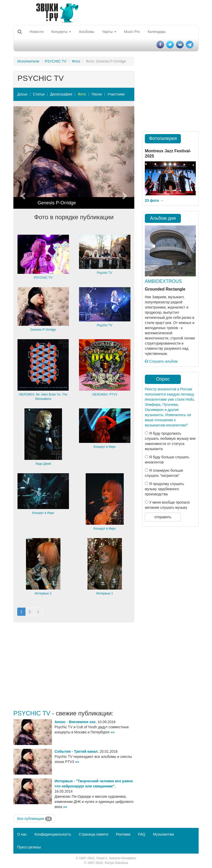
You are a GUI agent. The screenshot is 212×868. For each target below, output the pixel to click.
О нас (22, 834)
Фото (76, 61)
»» (113, 732)
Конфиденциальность (53, 834)
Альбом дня (163, 218)
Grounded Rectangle (165, 289)
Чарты (109, 32)
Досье (22, 94)
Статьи (39, 94)
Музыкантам (164, 834)
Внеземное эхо (82, 722)
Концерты (61, 32)
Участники (116, 94)
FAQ (142, 834)
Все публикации (35, 819)
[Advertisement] (74, 666)
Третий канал (86, 751)
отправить (163, 517)
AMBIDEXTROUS (163, 281)
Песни (97, 94)
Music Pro (132, 32)
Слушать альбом (161, 361)
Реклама (123, 834)
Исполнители (28, 61)
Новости (37, 32)
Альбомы (86, 32)
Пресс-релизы (29, 847)
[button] (23, 157)
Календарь (157, 32)
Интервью (64, 781)
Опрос (163, 379)
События (63, 751)
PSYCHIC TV (56, 61)
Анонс (60, 722)
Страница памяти (93, 834)
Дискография (61, 94)
